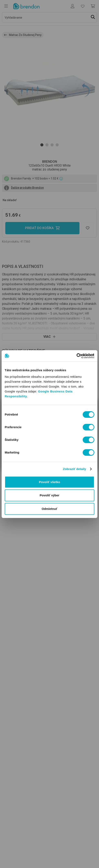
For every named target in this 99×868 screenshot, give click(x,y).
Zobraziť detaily (75, 469)
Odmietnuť (49, 509)
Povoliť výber (49, 495)
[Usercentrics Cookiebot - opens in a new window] (76, 356)
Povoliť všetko (49, 482)
